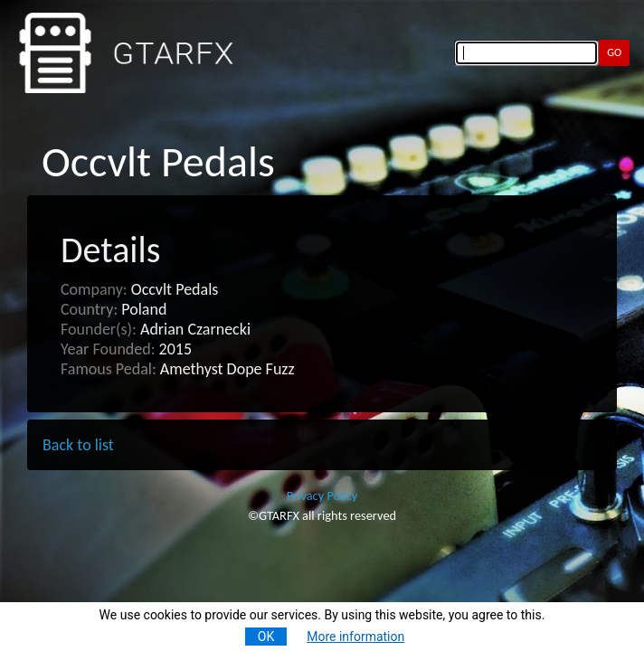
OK (266, 637)
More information (355, 637)
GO (614, 52)
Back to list (78, 445)
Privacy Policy (322, 495)
